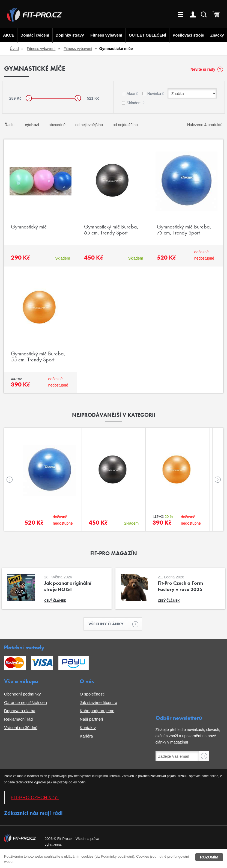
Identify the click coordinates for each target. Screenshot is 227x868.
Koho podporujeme (97, 711)
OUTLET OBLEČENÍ (148, 35)
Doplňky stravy (69, 35)
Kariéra (86, 737)
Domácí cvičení (34, 35)
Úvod (14, 49)
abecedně (57, 125)
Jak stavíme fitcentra (98, 703)
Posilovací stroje (189, 35)
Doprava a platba (20, 711)
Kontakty (88, 728)
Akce (132, 94)
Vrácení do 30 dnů (21, 728)
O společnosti (92, 695)
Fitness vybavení (106, 35)
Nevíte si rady (203, 69)
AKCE (8, 35)
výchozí (32, 125)
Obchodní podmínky (22, 695)
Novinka (156, 94)
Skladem (136, 103)
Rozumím (209, 857)
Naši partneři (91, 720)
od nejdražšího (125, 125)
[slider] (29, 98)
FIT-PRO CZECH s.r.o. (35, 798)
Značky (218, 35)
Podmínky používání (117, 856)
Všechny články (109, 624)
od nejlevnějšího (89, 125)
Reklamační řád (18, 720)
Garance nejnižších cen (26, 703)
